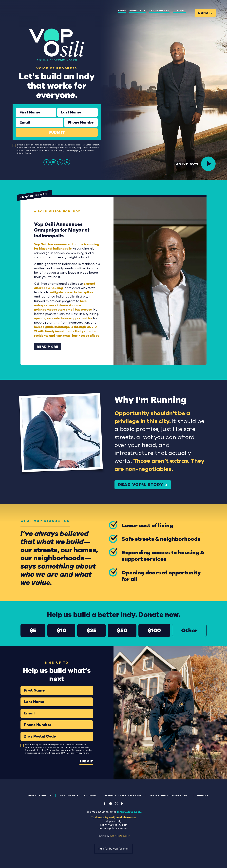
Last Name (57, 108)
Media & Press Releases (124, 796)
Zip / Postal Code (20, 732)
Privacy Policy (24, 153)
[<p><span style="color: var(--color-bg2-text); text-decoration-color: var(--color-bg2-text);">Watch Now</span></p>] (208, 164)
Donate (205, 13)
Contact (179, 10)
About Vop (137, 10)
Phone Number (64, 118)
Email (16, 118)
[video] (67, 162)
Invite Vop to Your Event (170, 796)
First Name (16, 108)
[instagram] (53, 162)
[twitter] (60, 162)
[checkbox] (14, 146)
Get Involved (159, 10)
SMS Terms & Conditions (78, 796)
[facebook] (47, 162)
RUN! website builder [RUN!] (120, 836)
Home (122, 10)
